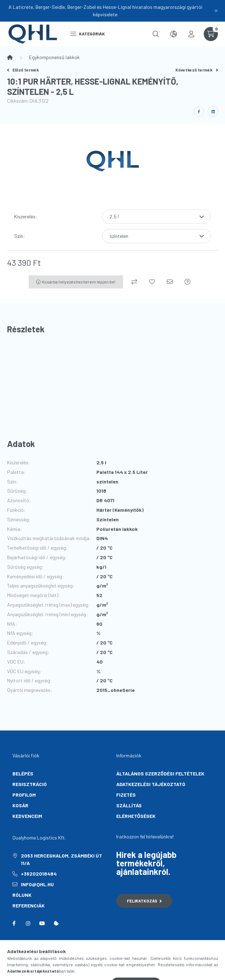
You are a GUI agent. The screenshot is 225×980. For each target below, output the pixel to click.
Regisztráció (30, 784)
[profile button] (191, 34)
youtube (42, 923)
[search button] (156, 34)
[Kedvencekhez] (152, 282)
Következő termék (197, 70)
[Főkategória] (10, 57)
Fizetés (126, 795)
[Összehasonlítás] (134, 282)
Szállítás (129, 805)
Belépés (23, 773)
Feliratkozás (144, 901)
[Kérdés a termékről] (187, 282)
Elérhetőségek (136, 816)
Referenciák (29, 906)
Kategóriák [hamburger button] (88, 34)
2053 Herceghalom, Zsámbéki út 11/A (61, 859)
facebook (14, 923)
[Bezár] (216, 11)
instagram (28, 923)
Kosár (20, 805)
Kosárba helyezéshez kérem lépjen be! (79, 282)
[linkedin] (213, 111)
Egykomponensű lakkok (54, 57)
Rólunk (22, 895)
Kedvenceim (27, 816)
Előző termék (23, 70)
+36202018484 (39, 874)
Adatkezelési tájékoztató (151, 784)
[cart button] (211, 34)
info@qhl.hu (37, 884)
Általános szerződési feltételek (160, 773)
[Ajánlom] (170, 282)
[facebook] (199, 111)
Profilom (24, 795)
